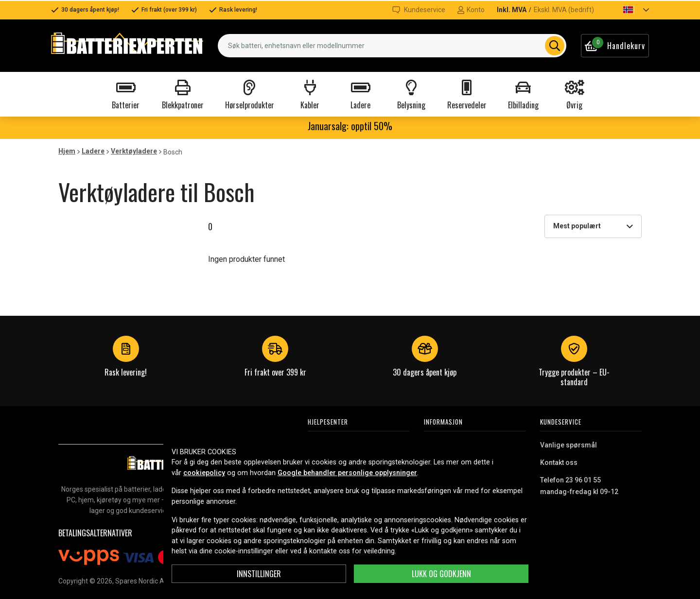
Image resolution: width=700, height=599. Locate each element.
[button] (628, 10)
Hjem (67, 151)
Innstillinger (259, 574)
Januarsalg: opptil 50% (350, 126)
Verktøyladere (134, 151)
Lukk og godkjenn (441, 574)
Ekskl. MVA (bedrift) (564, 10)
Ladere (93, 151)
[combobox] (392, 46)
